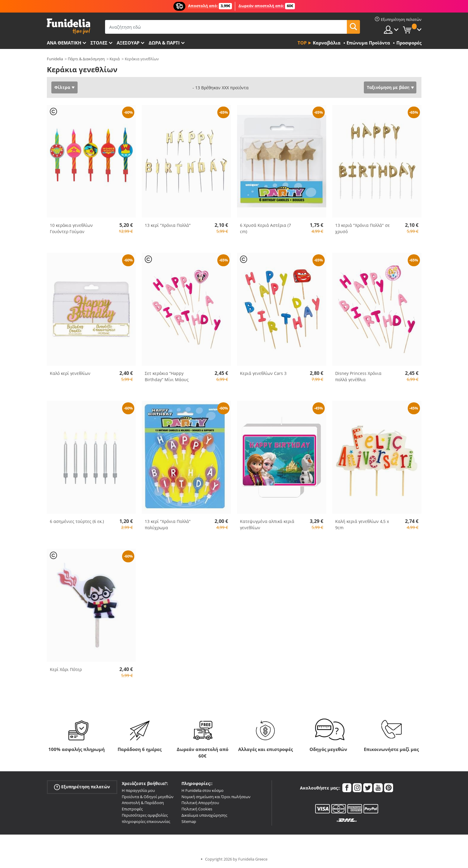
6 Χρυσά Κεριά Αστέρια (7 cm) (265, 228)
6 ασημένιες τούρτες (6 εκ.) (77, 521)
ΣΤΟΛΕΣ (99, 43)
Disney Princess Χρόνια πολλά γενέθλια (358, 376)
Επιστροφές (132, 809)
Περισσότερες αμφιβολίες (145, 815)
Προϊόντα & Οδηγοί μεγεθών (148, 797)
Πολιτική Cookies (197, 809)
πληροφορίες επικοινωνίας (146, 821)
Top (302, 43)
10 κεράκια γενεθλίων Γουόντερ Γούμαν (71, 228)
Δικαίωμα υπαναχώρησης (204, 815)
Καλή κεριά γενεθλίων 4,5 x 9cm (362, 524)
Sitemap (189, 821)
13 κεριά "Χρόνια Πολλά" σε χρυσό (362, 228)
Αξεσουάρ (128, 43)
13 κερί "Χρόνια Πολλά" (168, 225)
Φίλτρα (62, 87)
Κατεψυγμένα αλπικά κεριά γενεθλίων (267, 524)
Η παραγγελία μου (138, 790)
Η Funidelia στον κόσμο (203, 790)
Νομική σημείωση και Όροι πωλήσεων (216, 797)
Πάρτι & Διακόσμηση (86, 59)
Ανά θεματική (64, 43)
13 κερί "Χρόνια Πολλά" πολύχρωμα (168, 524)
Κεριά (115, 59)
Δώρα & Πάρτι (164, 43)
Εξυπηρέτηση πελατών (82, 787)
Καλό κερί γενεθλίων (70, 373)
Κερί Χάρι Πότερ (66, 669)
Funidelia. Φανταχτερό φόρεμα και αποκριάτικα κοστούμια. (68, 26)
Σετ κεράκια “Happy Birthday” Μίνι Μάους (167, 376)
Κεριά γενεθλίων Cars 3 (263, 373)
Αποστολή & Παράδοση (143, 803)
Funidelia (55, 59)
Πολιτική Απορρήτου (200, 803)
